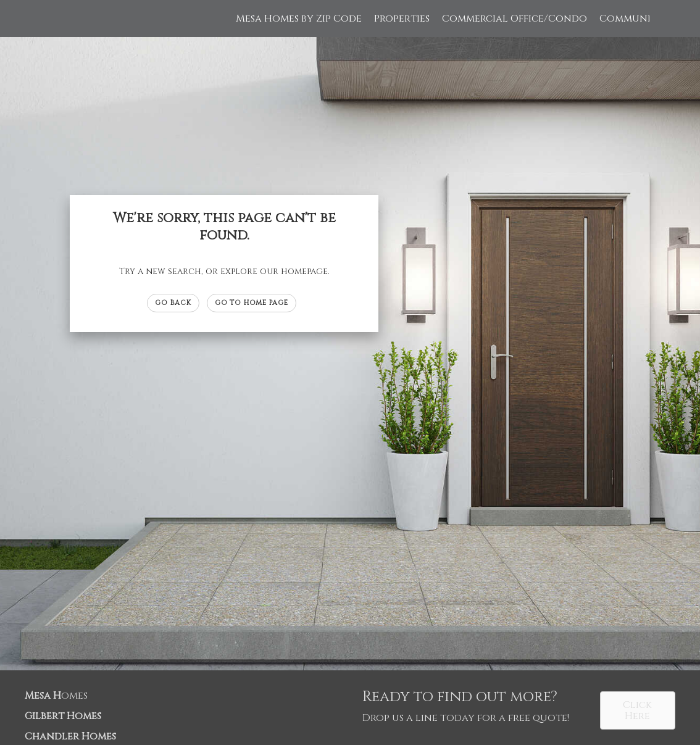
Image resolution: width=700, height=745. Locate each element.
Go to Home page (252, 303)
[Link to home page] (57, 19)
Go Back (173, 303)
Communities (635, 19)
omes (56, 696)
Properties (402, 19)
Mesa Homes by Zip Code (299, 19)
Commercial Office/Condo (515, 19)
